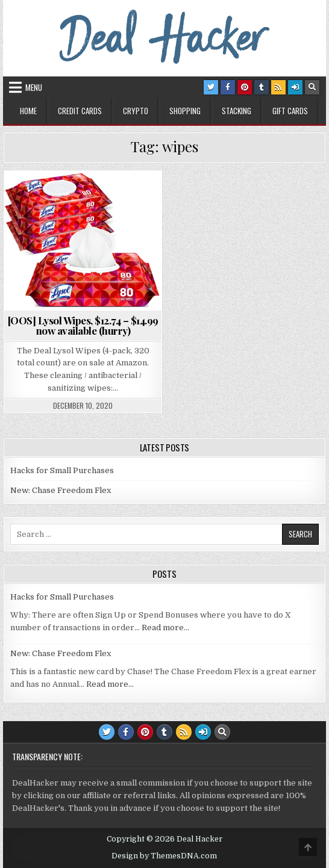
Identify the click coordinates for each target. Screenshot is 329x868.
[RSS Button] (278, 87)
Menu (34, 87)
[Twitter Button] (211, 87)
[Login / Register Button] (295, 87)
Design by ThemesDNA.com (164, 856)
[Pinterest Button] (245, 87)
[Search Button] (312, 87)
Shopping (185, 111)
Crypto (136, 111)
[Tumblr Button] (262, 87)
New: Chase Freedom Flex (61, 490)
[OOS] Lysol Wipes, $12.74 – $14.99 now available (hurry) (83, 325)
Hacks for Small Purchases (62, 470)
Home (28, 111)
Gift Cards (290, 111)
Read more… (165, 628)
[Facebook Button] (228, 87)
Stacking (237, 111)
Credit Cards (80, 111)
